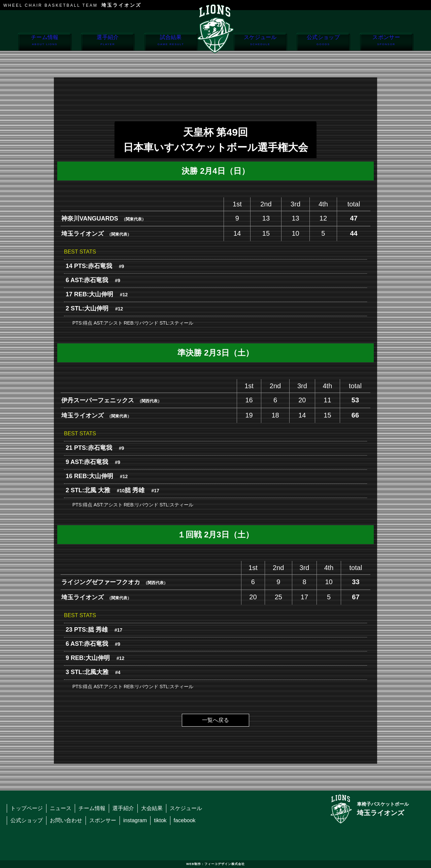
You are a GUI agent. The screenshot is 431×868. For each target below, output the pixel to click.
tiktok (160, 820)
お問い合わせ (66, 820)
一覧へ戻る (215, 720)
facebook (185, 820)
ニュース (61, 808)
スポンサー (386, 42)
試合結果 (171, 42)
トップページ (27, 808)
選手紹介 (108, 42)
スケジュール (260, 42)
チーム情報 (45, 42)
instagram (135, 820)
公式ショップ (323, 42)
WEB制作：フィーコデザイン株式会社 (215, 864)
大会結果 (152, 808)
